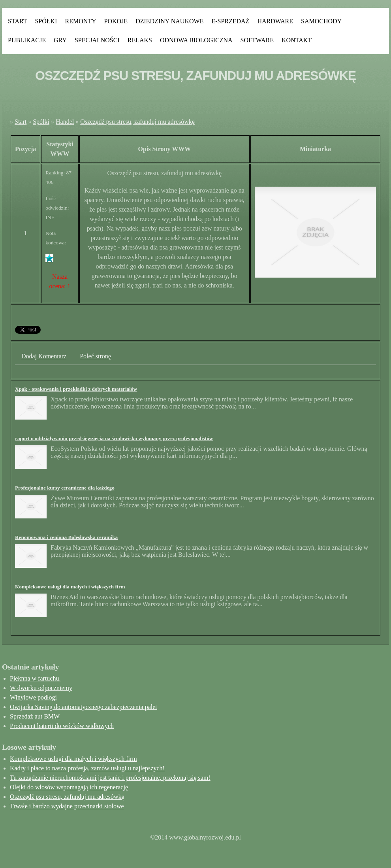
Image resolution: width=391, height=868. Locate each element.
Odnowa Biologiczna (196, 40)
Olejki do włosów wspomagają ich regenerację (69, 787)
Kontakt (297, 40)
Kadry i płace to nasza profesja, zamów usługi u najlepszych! (87, 768)
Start (17, 21)
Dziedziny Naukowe (169, 21)
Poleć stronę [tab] (95, 356)
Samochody (321, 21)
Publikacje (27, 40)
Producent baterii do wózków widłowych (62, 726)
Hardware (275, 21)
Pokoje (116, 21)
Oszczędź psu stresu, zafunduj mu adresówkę (137, 122)
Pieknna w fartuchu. (35, 678)
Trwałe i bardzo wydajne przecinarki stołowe (67, 806)
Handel (65, 122)
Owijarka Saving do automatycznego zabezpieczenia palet (84, 707)
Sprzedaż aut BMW (35, 716)
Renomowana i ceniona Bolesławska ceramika (66, 537)
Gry (60, 40)
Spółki (46, 21)
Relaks (140, 40)
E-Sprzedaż (230, 21)
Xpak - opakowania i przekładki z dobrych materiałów (76, 389)
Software (257, 40)
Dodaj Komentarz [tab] (44, 356)
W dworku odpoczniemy (41, 688)
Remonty (80, 21)
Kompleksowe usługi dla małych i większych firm (70, 587)
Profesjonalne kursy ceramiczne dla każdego (65, 488)
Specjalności (97, 40)
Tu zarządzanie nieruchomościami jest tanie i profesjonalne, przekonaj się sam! (110, 778)
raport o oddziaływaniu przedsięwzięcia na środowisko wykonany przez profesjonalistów (114, 438)
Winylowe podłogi (33, 697)
